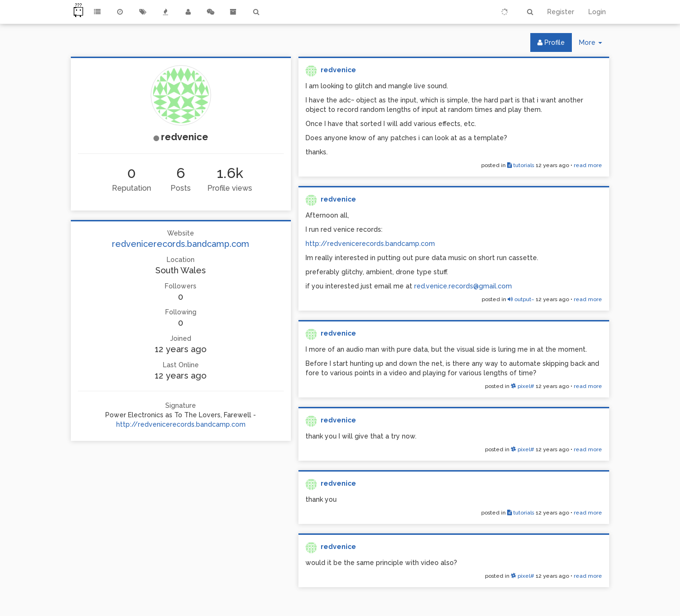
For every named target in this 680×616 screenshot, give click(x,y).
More (594, 45)
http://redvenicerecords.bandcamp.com (181, 424)
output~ (521, 299)
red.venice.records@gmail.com (463, 286)
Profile (551, 42)
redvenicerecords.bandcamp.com (181, 244)
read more (588, 165)
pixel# (523, 386)
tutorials (521, 165)
